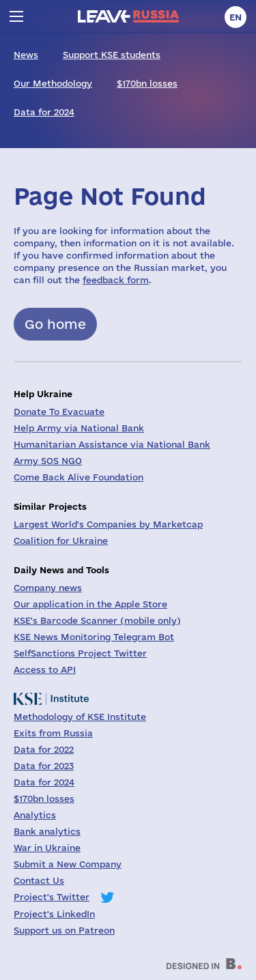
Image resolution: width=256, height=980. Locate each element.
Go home (55, 324)
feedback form (116, 280)
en (236, 17)
